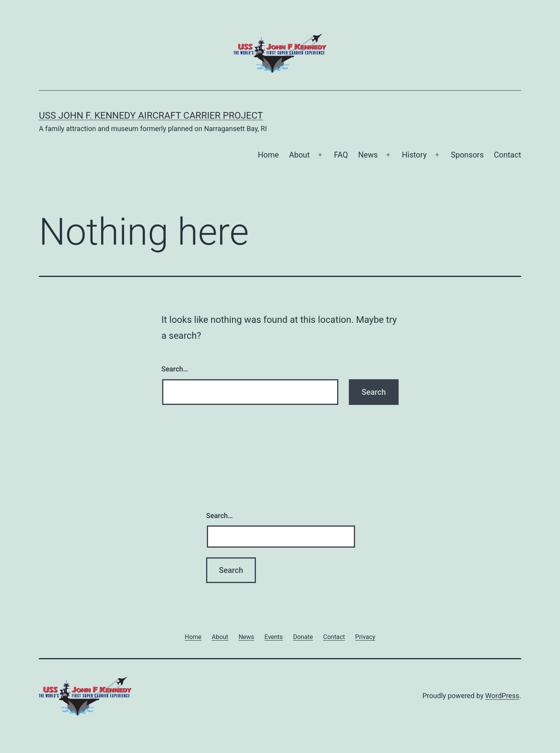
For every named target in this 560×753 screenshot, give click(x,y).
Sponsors (467, 155)
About (299, 155)
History (415, 155)
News (368, 155)
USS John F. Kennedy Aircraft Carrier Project (151, 116)
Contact (507, 155)
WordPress (502, 696)
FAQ (341, 155)
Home (268, 155)
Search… (175, 369)
